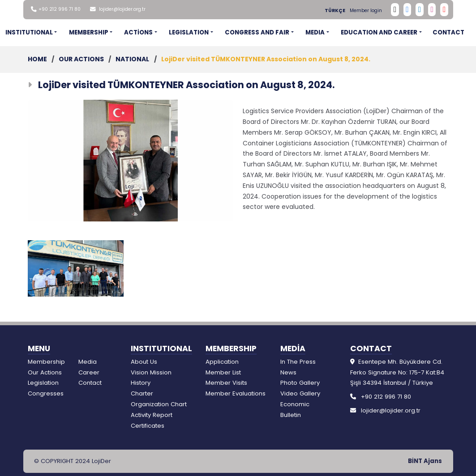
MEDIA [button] (315, 32)
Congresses (46, 393)
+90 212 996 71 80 (60, 9)
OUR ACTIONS (81, 59)
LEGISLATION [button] (189, 32)
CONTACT (448, 32)
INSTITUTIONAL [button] (29, 32)
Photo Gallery (300, 383)
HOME (37, 59)
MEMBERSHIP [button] (89, 32)
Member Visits (226, 383)
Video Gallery (300, 393)
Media (88, 362)
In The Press (298, 362)
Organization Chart (159, 404)
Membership (46, 362)
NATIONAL (132, 59)
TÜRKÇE (335, 11)
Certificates (148, 426)
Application (222, 362)
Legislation (43, 383)
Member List (223, 372)
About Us (144, 362)
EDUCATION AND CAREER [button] (379, 32)
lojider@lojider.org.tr (122, 9)
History (141, 383)
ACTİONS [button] (138, 32)
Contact (90, 383)
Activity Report (152, 415)
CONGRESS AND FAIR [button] (257, 32)
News (288, 372)
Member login (366, 11)
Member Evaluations (236, 393)
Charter (142, 393)
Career (89, 372)
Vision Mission (151, 372)
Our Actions (45, 372)
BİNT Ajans (425, 461)
